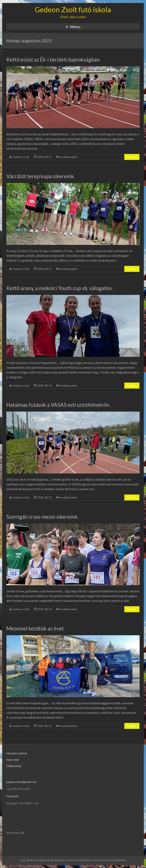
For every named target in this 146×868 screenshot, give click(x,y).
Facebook (12, 796)
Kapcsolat (13, 760)
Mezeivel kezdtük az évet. (36, 628)
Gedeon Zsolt (21, 157)
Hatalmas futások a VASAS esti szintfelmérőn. (58, 405)
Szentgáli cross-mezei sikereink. (42, 517)
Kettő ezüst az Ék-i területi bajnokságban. (53, 60)
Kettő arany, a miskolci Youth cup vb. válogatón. (59, 288)
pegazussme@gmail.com (21, 782)
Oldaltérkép (14, 766)
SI (23, 833)
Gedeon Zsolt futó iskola (73, 10)
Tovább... (132, 157)
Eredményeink (68, 157)
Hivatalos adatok (17, 753)
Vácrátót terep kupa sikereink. (41, 176)
